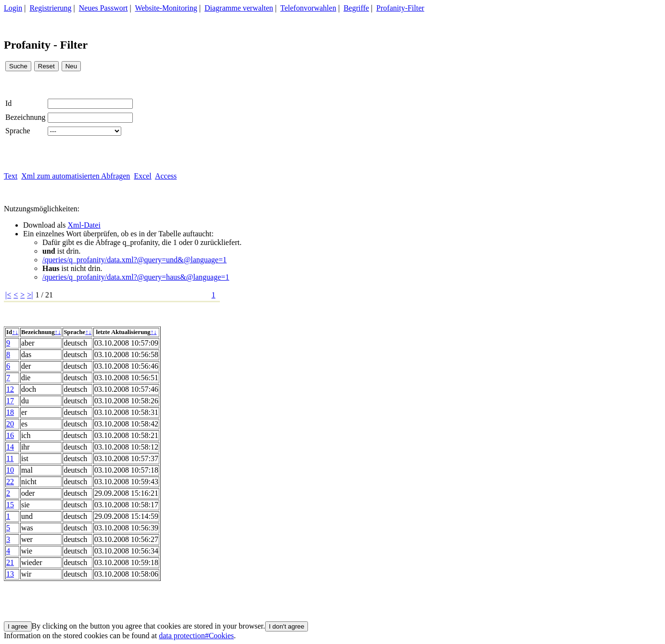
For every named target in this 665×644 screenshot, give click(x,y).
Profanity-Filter (400, 8)
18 (10, 412)
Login (13, 8)
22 (10, 482)
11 (10, 458)
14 (10, 447)
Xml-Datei (84, 225)
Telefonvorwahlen (308, 8)
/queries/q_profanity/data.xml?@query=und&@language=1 (134, 260)
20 (10, 424)
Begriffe (356, 8)
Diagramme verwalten (239, 8)
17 (10, 401)
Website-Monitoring (166, 8)
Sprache (18, 131)
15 (10, 505)
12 (10, 389)
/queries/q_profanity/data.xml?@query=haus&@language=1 (136, 277)
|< (8, 295)
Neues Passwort (103, 8)
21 (10, 562)
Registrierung (50, 8)
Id (8, 103)
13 (10, 574)
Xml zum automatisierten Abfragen (76, 176)
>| (30, 295)
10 (10, 470)
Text (11, 176)
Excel (142, 176)
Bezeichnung (26, 117)
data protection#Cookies (196, 636)
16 (10, 435)
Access (166, 176)
